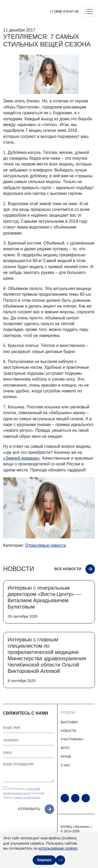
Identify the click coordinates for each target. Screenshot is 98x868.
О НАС (66, 765)
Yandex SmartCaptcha (27, 797)
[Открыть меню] (90, 12)
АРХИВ (66, 757)
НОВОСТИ (68, 731)
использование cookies (58, 848)
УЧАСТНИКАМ (71, 739)
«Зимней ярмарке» (22, 458)
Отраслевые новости (45, 545)
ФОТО (65, 748)
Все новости (68, 569)
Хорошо (44, 860)
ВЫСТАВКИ (69, 722)
